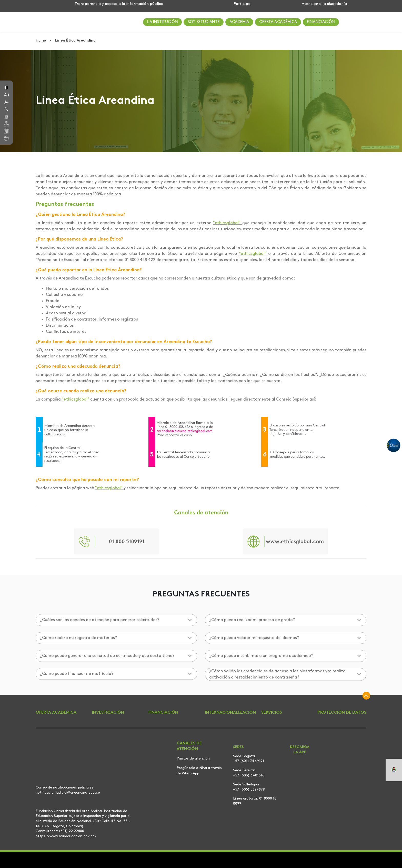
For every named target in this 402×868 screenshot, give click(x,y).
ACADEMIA (239, 22)
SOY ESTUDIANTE (204, 22)
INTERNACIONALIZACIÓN (230, 713)
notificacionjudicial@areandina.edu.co (68, 793)
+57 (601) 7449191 (249, 761)
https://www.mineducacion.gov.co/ (66, 836)
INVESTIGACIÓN (108, 713)
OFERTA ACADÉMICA (278, 22)
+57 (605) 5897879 (249, 790)
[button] (6, 87)
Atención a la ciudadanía (324, 4)
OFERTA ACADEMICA (56, 713)
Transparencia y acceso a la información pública (119, 4)
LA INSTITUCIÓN (163, 22)
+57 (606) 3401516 (249, 776)
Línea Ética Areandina (75, 41)
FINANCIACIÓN (321, 22)
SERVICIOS (272, 713)
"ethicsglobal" (228, 223)
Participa (242, 4)
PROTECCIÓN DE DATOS (342, 713)
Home (41, 41)
